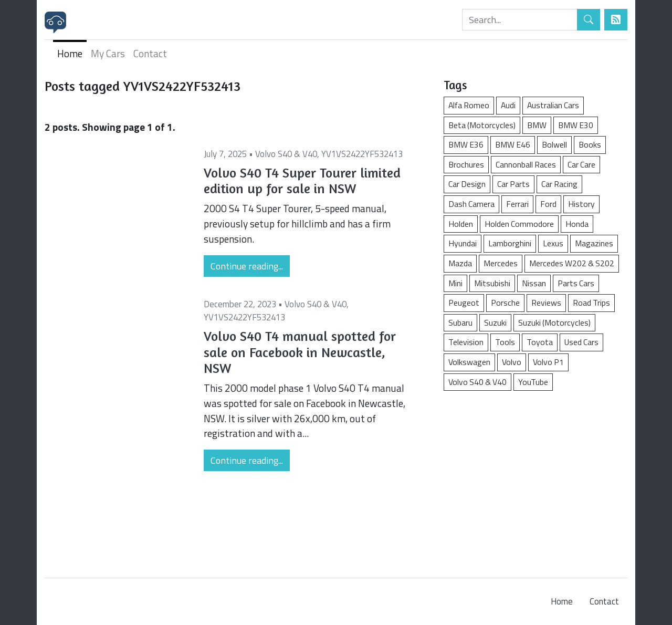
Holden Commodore (519, 224)
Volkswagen (469, 362)
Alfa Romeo (469, 105)
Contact (150, 53)
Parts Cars (576, 283)
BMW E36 (466, 144)
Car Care (581, 164)
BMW (537, 125)
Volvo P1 (548, 362)
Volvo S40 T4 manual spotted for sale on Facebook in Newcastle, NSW (300, 352)
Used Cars (581, 342)
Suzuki (495, 322)
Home (70, 53)
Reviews (546, 303)
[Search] (520, 20)
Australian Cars (553, 105)
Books (590, 144)
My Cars (108, 53)
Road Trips (591, 303)
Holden (461, 224)
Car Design (467, 184)
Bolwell (554, 144)
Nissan (534, 283)
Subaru (460, 322)
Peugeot (464, 303)
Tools (505, 342)
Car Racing (559, 184)
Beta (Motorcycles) (482, 125)
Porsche (505, 303)
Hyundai (463, 243)
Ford (548, 204)
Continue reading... (247, 266)
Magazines (594, 243)
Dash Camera (471, 204)
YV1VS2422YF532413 (362, 154)
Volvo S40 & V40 (286, 154)
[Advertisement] (535, 479)
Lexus (553, 243)
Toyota (540, 342)
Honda (577, 224)
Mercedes (501, 263)
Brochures (466, 164)
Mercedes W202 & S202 (572, 263)
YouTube (533, 382)
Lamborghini (510, 243)
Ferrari (517, 204)
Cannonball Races (526, 164)
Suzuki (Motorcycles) (554, 322)
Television (466, 342)
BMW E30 (576, 125)
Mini (455, 283)
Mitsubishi (492, 283)
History (581, 204)
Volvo (512, 362)
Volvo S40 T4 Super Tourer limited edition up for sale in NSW (302, 181)
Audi (508, 105)
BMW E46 (513, 144)
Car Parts (513, 184)
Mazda (460, 263)
